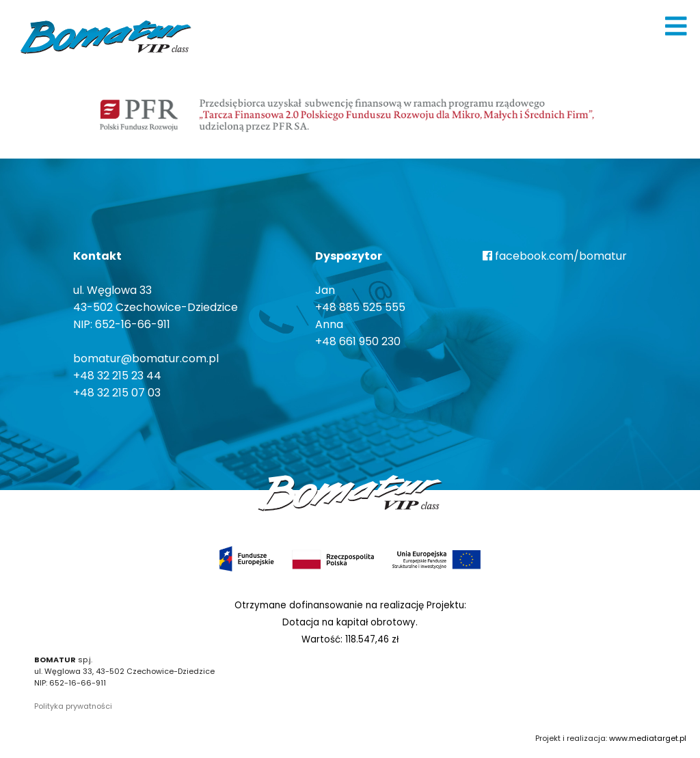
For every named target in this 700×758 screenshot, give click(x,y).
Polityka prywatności (73, 706)
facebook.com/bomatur (555, 256)
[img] (676, 26)
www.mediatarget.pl (648, 738)
